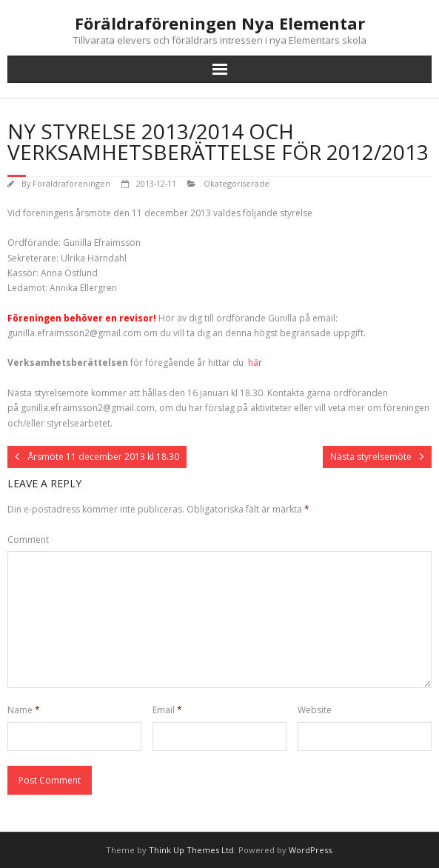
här (254, 363)
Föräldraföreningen (71, 183)
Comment (28, 540)
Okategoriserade (237, 183)
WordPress (310, 850)
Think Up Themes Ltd (191, 850)
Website (315, 710)
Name (24, 710)
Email (167, 710)
